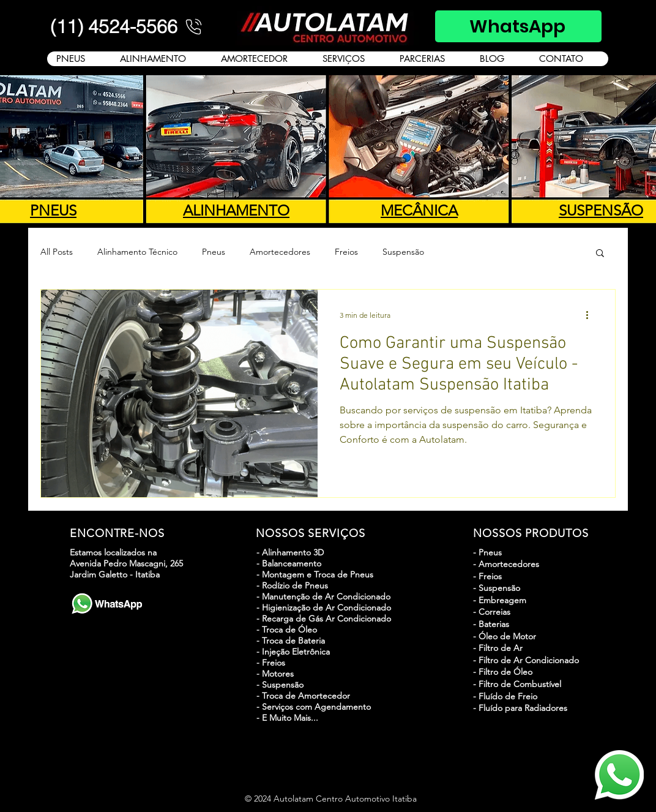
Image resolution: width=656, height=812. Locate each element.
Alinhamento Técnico (137, 252)
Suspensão (403, 252)
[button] (600, 254)
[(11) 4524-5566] (127, 26)
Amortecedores (280, 252)
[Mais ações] (591, 315)
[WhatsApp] (518, 26)
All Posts (57, 252)
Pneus (214, 252)
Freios (346, 252)
